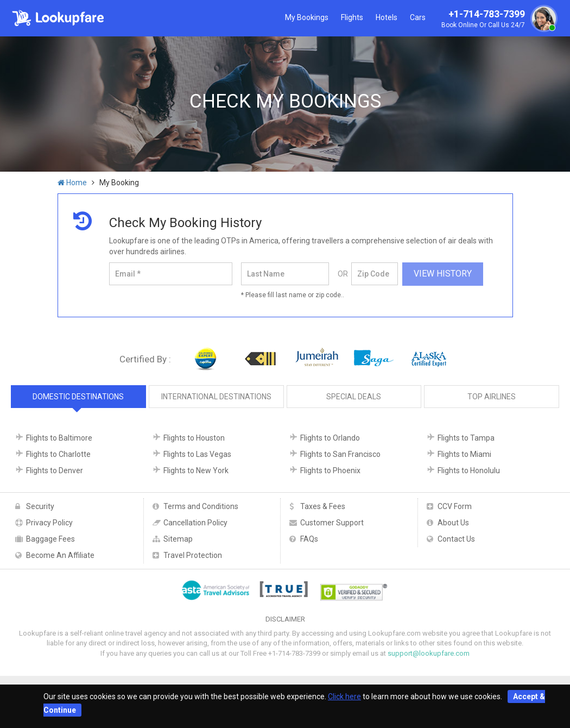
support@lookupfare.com (429, 653)
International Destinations (216, 397)
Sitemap (178, 539)
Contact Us (456, 539)
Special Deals (354, 397)
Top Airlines (492, 397)
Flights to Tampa (466, 438)
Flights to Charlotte (58, 454)
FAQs (309, 539)
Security (40, 506)
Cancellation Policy (195, 523)
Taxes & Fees (323, 506)
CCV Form (455, 506)
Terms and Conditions (201, 506)
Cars (418, 17)
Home (72, 183)
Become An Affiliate (60, 555)
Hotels (387, 17)
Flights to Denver (55, 470)
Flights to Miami (464, 454)
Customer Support (332, 523)
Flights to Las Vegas (197, 454)
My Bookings (307, 17)
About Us (453, 523)
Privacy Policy (49, 523)
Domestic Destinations (78, 397)
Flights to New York (196, 470)
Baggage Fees (50, 539)
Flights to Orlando (330, 438)
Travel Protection (193, 555)
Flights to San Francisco (340, 454)
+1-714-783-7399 (498, 20)
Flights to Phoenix (330, 470)
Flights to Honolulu (469, 470)
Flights (352, 17)
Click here (344, 696)
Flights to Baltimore (59, 438)
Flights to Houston (194, 438)
